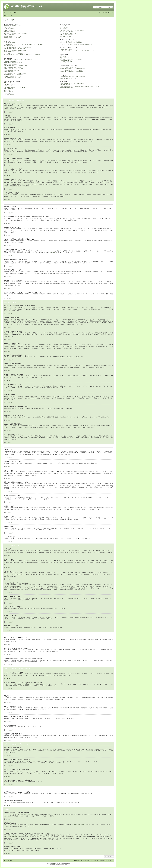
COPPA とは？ (7, 27)
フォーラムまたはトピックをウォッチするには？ (71, 70)
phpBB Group (52, 253)
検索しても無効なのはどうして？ (68, 57)
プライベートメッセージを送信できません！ (70, 41)
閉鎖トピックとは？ (8, 93)
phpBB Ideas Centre (79, 825)
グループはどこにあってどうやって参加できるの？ (72, 30)
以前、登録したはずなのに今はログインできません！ (16, 33)
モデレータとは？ (64, 27)
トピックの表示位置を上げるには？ (12, 78)
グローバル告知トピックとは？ (11, 89)
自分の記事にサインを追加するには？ (13, 63)
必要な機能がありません (65, 85)
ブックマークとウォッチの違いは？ (68, 67)
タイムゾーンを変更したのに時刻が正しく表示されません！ (18, 47)
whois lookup (15, 837)
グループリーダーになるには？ (67, 32)
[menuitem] (15, 13)
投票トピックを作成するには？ (11, 64)
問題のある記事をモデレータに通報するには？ (15, 73)
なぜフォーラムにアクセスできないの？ (13, 69)
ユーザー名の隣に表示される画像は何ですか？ (15, 50)
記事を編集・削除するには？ (11, 61)
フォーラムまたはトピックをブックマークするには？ (72, 69)
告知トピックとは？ (8, 90)
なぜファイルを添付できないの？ (12, 70)
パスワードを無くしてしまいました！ (13, 35)
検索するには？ (63, 56)
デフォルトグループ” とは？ (66, 35)
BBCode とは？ (7, 83)
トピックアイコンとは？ (10, 95)
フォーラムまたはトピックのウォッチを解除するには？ (73, 71)
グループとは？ (63, 29)
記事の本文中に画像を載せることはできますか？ (15, 87)
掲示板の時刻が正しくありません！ (12, 46)
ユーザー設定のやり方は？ (10, 43)
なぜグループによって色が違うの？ (68, 33)
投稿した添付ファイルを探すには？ (68, 78)
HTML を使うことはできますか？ (12, 84)
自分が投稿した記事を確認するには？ (69, 62)
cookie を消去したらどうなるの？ (12, 38)
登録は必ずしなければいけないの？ (12, 26)
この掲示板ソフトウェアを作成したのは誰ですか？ (72, 83)
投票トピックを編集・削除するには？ (13, 67)
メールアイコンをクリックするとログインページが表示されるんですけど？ (22, 55)
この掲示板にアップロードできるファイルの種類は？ (72, 77)
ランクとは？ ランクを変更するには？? (13, 53)
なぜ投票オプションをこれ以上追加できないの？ (15, 66)
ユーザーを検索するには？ (66, 60)
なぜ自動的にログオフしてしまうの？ (13, 36)
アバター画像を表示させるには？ (12, 52)
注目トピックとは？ (8, 92)
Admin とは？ (63, 26)
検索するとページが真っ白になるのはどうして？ (71, 59)
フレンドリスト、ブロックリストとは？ (69, 49)
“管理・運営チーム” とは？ (66, 36)
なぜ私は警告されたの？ (10, 72)
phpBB (54, 863)
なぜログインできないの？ (10, 32)
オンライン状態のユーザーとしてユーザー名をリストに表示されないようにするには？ (24, 44)
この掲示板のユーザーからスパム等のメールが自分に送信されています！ (77, 44)
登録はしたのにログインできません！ (13, 30)
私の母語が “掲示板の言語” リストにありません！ (16, 49)
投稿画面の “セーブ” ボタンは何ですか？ (13, 75)
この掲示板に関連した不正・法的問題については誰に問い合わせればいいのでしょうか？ (81, 86)
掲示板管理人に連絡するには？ (67, 88)
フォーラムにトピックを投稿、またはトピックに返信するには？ (19, 60)
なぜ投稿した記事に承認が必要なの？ (13, 76)
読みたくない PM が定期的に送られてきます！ (71, 43)
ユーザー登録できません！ (10, 29)
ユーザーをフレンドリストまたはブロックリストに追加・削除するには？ (77, 51)
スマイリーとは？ (8, 86)
